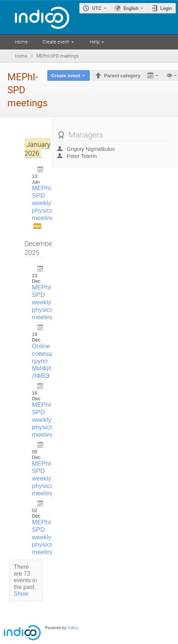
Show (21, 594)
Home (21, 42)
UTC (97, 8)
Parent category (122, 76)
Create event (56, 42)
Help (95, 42)
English (131, 8)
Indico (73, 628)
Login (166, 8)
